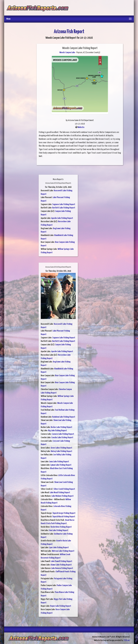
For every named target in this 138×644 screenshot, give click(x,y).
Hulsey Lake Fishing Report (62, 451)
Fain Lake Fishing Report (59, 530)
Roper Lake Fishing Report (61, 606)
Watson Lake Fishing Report (63, 551)
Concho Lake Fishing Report (62, 438)
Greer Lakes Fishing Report (62, 448)
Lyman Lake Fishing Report (61, 465)
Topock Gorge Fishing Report (64, 513)
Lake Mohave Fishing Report (63, 496)
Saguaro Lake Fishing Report (64, 204)
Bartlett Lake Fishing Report (64, 208)
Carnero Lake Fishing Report (63, 434)
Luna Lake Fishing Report (59, 462)
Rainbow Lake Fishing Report (64, 417)
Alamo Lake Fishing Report (61, 565)
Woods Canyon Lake (67, 53)
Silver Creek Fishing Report (64, 489)
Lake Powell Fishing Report (62, 561)
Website (81, 127)
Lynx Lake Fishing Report (59, 548)
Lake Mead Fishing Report (60, 493)
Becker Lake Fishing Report (62, 427)
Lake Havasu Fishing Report (62, 568)
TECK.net (127, 640)
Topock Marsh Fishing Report (64, 517)
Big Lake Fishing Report (57, 431)
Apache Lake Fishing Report (62, 218)
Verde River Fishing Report (61, 527)
